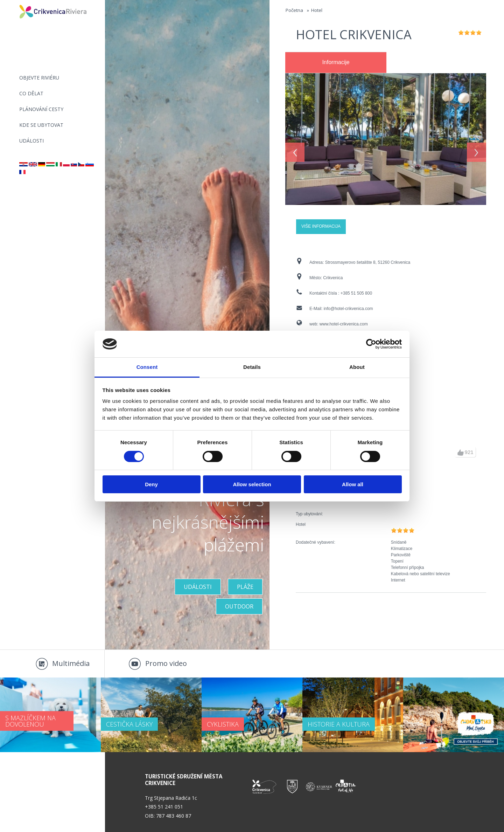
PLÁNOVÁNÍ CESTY (41, 109)
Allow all (353, 484)
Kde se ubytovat (41, 125)
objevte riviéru (39, 78)
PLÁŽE (245, 587)
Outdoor (239, 606)
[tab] (336, 63)
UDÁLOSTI (198, 587)
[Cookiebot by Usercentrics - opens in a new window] (371, 344)
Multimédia (71, 663)
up (461, 453)
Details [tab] (252, 367)
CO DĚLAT (31, 93)
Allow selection (252, 484)
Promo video (166, 663)
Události (31, 141)
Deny (151, 484)
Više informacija (321, 226)
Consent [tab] (147, 367)
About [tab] (357, 367)
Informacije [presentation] (336, 62)
